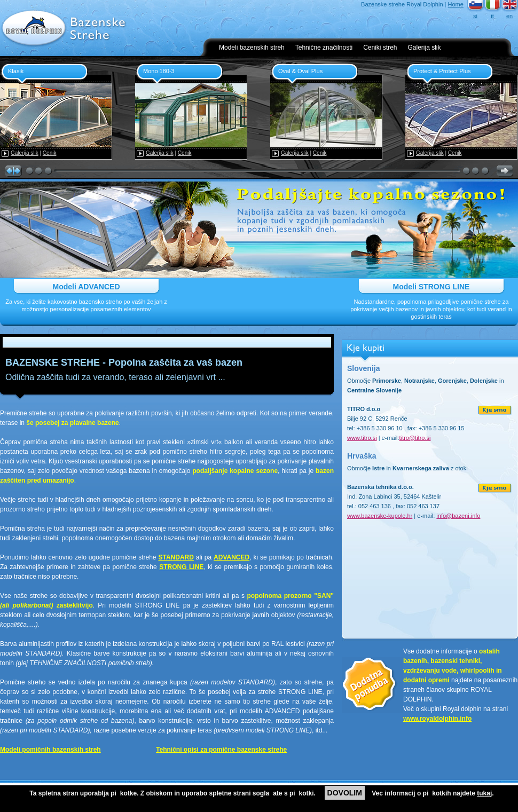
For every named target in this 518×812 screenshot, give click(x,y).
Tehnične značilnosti (324, 48)
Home (456, 4)
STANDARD (176, 557)
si (475, 16)
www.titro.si (362, 438)
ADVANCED (231, 557)
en (509, 16)
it (492, 16)
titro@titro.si (415, 438)
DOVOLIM (345, 793)
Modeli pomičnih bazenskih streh (50, 750)
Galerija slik (425, 48)
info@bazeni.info (458, 516)
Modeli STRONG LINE (431, 287)
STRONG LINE (181, 567)
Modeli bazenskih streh (252, 48)
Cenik (50, 153)
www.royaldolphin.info (437, 719)
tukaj (484, 793)
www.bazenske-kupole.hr (380, 516)
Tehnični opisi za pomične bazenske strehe (221, 750)
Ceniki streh (380, 48)
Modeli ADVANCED (87, 287)
